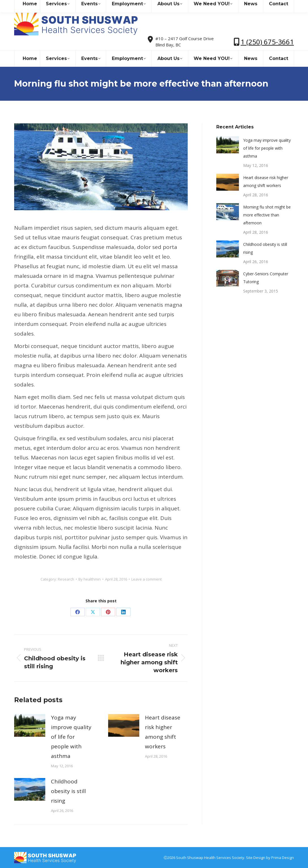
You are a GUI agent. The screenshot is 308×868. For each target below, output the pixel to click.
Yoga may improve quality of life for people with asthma (71, 737)
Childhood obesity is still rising (68, 791)
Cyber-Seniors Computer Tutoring (266, 278)
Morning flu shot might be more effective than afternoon (267, 215)
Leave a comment (146, 579)
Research (66, 579)
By (90, 579)
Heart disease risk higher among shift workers (163, 732)
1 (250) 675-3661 (267, 42)
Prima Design (283, 858)
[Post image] (30, 725)
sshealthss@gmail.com (64, 5)
